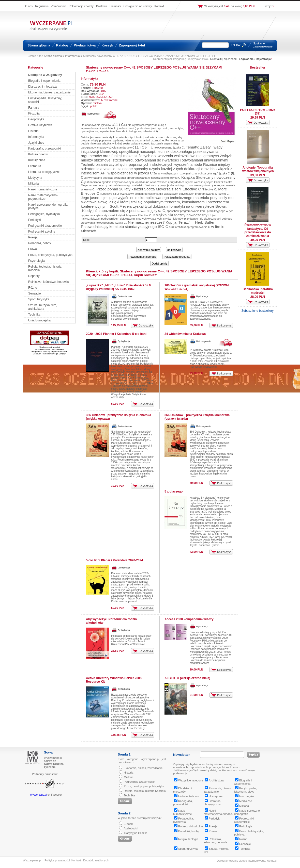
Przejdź (268, 6)
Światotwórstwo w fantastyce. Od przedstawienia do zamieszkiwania (258, 231)
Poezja (33, 237)
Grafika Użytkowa (40, 125)
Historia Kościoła (187, 796)
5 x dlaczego (174, 492)
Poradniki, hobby (40, 243)
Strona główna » (54, 56)
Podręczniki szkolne (42, 232)
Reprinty (34, 276)
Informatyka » (74, 56)
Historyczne (214, 796)
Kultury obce (37, 160)
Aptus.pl (272, 861)
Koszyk (107, 45)
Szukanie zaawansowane (263, 45)
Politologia (244, 826)
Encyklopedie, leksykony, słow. (245, 790)
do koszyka (174, 250)
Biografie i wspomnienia (44, 81)
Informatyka (36, 137)
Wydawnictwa (85, 45)
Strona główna (39, 45)
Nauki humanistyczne (43, 189)
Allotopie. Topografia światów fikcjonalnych (258, 169)
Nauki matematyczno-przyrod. (218, 812)
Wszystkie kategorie (189, 780)
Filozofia (34, 113)
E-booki (129, 824)
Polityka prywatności (57, 860)
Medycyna (35, 178)
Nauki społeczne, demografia (247, 812)
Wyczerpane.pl (38, 795)
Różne (33, 288)
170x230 (97, 88)
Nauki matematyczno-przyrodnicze (43, 197)
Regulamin (42, 6)
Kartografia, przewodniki (45, 149)
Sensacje (34, 293)
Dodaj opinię (159, 264)
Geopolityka (36, 119)
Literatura (35, 166)
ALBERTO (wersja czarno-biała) (187, 678)
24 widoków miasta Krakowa (185, 334)
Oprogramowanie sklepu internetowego (241, 861)
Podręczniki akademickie (45, 226)
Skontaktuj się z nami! (224, 59)
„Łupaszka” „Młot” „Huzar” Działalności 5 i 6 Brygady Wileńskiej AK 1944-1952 (118, 287)
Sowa (48, 752)
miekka (97, 103)
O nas (29, 6)
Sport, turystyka (39, 299)
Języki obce (36, 143)
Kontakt (159, 6)
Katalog (62, 45)
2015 (103, 91)
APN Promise (109, 100)
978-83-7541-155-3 (101, 97)
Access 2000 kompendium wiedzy (189, 619)
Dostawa (102, 6)
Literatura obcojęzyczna (44, 172)
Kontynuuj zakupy (149, 250)
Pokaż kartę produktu (177, 257)
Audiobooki (130, 828)
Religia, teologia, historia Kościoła (145, 791)
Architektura (214, 780)
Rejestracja (263, 59)
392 (101, 94)
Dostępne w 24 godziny (45, 75)
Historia (33, 131)
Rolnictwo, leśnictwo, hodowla (48, 282)
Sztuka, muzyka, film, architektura (43, 307)
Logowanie (246, 59)
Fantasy (34, 108)
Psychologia (36, 261)
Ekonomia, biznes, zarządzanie (49, 92)
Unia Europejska (39, 320)
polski (94, 106)
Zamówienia (59, 6)
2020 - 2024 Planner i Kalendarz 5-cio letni (116, 334)
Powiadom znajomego (142, 257)
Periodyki (34, 220)
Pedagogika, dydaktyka (44, 214)
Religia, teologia (186, 839)
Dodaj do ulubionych (96, 860)
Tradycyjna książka (136, 833)
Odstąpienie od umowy (138, 6)
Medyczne (244, 801)
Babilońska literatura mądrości (258, 291)
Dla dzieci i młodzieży (43, 87)
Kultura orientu (38, 154)
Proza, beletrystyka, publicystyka (50, 255)
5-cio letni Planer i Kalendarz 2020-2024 (114, 560)
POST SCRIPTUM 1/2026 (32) (258, 112)
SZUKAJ (236, 45)
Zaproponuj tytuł (132, 45)
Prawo (33, 249)
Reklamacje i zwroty (81, 6)
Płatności (115, 6)
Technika (34, 315)
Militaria (33, 184)
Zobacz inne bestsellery (258, 311)
